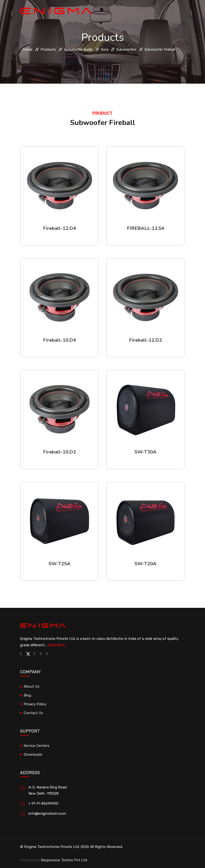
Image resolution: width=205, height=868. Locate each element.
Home (28, 49)
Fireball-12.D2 (146, 340)
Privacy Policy (35, 704)
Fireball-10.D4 (59, 340)
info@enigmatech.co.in (47, 814)
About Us (32, 686)
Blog (27, 695)
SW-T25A (59, 564)
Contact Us (33, 713)
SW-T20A (146, 564)
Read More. (57, 645)
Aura (105, 49)
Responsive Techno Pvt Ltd (64, 860)
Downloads (33, 755)
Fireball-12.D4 (59, 228)
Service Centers (37, 746)
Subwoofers (126, 49)
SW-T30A (146, 452)
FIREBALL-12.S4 (146, 228)
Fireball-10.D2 (59, 452)
